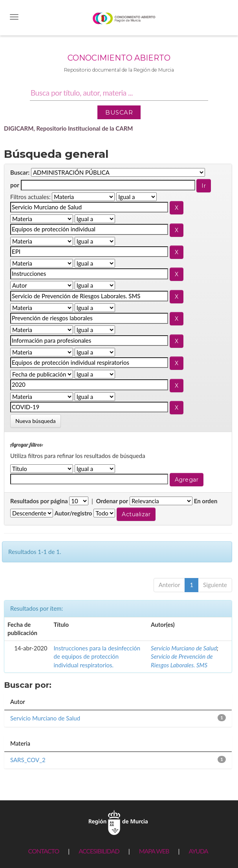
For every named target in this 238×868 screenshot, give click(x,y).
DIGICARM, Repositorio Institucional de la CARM (69, 128)
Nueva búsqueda (36, 421)
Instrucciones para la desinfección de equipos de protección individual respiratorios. (97, 657)
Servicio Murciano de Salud (184, 648)
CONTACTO (43, 851)
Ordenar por (112, 501)
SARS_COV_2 (28, 760)
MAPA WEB (154, 851)
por (15, 185)
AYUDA (198, 851)
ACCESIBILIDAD (99, 851)
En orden (206, 501)
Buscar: (20, 172)
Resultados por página (39, 501)
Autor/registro (73, 513)
